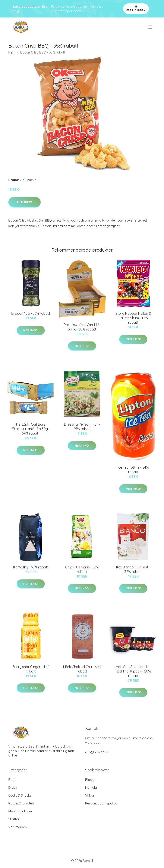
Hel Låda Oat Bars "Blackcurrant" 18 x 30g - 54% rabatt (31, 429)
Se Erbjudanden (136, 8)
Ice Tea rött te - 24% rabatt (133, 470)
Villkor (90, 795)
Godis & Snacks (20, 795)
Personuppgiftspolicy (101, 803)
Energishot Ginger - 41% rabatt (31, 669)
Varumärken (18, 827)
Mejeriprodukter (20, 811)
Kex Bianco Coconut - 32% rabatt (133, 569)
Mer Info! (25, 202)
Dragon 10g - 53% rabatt (31, 313)
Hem (12, 52)
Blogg (90, 780)
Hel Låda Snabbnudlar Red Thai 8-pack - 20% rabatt (133, 671)
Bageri (13, 780)
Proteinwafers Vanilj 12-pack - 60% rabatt (82, 327)
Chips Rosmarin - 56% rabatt (82, 569)
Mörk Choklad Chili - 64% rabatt (82, 669)
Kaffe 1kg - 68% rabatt (31, 567)
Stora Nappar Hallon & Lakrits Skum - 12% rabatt (133, 318)
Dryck (13, 788)
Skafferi (14, 819)
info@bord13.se (97, 752)
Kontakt (91, 788)
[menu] (151, 27)
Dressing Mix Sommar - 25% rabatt (82, 427)
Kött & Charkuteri (21, 803)
